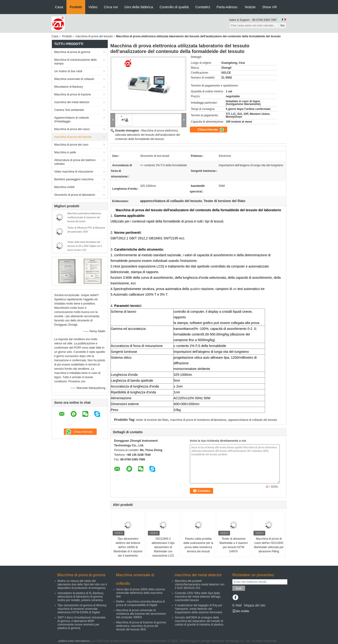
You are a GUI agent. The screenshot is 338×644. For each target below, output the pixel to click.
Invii (239, 588)
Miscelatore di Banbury (69, 87)
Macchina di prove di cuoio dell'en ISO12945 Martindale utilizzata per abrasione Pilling (269, 545)
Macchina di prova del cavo (71, 145)
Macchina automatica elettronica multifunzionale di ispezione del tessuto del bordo (84, 217)
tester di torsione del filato (152, 420)
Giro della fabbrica (139, 7)
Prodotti (76, 7)
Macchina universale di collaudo (74, 79)
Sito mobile (241, 611)
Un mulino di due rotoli (68, 71)
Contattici (203, 7)
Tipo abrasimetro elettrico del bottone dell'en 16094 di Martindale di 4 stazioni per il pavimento (128, 547)
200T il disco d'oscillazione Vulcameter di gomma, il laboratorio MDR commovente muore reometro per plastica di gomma (82, 623)
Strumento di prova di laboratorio (75, 195)
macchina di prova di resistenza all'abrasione (198, 420)
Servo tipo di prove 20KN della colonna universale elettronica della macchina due (140, 593)
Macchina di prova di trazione (73, 94)
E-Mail (237, 605)
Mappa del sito (255, 605)
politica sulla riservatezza (74, 641)
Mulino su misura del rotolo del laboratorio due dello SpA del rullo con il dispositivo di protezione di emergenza (82, 584)
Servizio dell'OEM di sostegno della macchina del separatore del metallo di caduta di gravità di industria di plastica (199, 621)
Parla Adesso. (228, 7)
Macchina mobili (64, 187)
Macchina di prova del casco (72, 129)
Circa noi (111, 7)
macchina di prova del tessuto (94, 36)
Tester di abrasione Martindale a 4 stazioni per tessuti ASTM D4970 (234, 545)
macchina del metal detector (72, 102)
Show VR (270, 7)
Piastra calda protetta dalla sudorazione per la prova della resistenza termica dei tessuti (198, 545)
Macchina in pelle (65, 152)
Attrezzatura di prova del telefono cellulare (75, 162)
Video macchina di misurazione (74, 172)
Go (282, 25)
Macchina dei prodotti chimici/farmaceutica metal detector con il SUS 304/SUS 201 (200, 584)
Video (93, 7)
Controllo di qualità (174, 7)
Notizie (250, 7)
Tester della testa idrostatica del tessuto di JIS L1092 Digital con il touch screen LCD (85, 246)
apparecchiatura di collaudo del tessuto (253, 420)
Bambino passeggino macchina (74, 179)
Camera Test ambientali (69, 110)
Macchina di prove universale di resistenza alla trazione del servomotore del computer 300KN (141, 614)
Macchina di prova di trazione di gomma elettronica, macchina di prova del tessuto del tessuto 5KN (141, 626)
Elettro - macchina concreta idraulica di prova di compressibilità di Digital (140, 603)
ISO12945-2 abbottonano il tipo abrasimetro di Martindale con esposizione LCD (163, 547)
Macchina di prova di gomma (72, 52)
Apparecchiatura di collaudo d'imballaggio (72, 120)
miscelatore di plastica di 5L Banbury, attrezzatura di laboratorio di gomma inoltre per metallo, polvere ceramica (81, 597)
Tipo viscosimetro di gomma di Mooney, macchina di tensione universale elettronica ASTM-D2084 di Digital (82, 609)
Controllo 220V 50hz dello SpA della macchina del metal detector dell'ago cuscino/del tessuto (198, 597)
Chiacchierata (211, 130)
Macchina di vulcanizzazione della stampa (75, 62)
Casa (59, 7)
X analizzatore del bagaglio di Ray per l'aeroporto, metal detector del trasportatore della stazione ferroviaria (199, 609)
